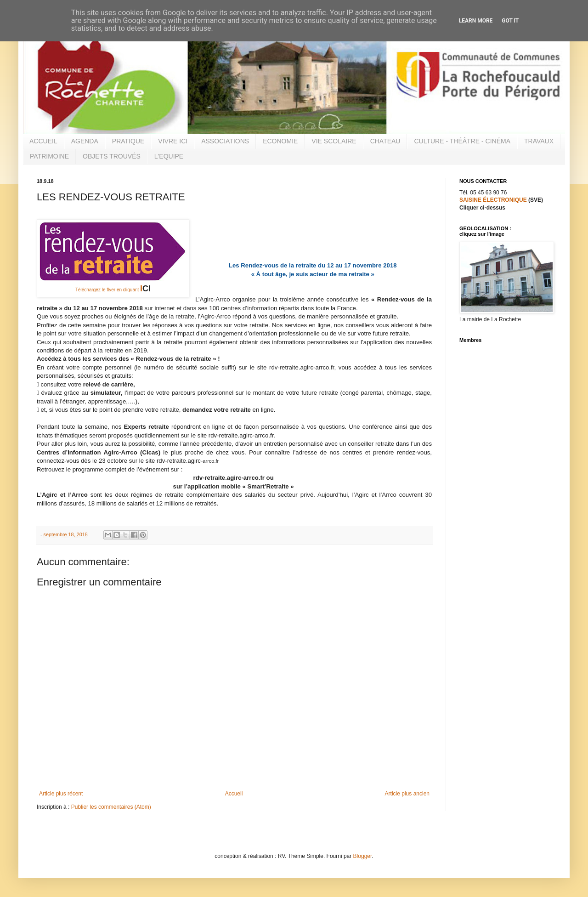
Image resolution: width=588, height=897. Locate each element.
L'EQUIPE (169, 156)
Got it (510, 21)
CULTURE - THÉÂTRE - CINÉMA (462, 141)
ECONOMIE (280, 141)
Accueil (234, 794)
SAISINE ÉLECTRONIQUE (493, 200)
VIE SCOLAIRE (334, 141)
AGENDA (85, 141)
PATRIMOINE (49, 156)
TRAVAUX (539, 141)
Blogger (363, 856)
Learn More (476, 21)
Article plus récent (61, 794)
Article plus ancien (407, 794)
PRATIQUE (128, 141)
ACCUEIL (43, 141)
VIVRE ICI (173, 141)
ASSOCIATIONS (225, 141)
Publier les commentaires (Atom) (111, 807)
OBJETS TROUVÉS (112, 156)
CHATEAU (385, 141)
